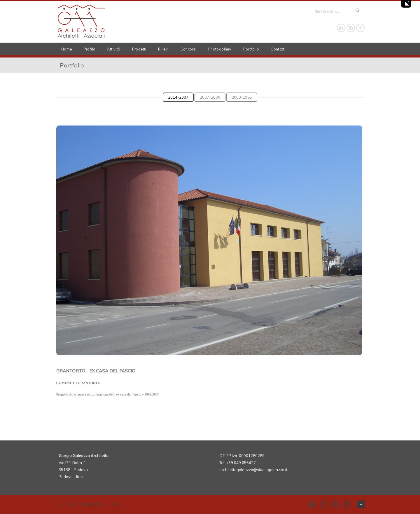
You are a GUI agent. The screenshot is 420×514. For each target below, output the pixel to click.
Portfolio (251, 49)
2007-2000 (210, 97)
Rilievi (163, 49)
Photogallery (220, 49)
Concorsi (189, 49)
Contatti (278, 49)
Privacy (113, 504)
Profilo (90, 49)
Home (67, 49)
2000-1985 (242, 97)
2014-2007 (178, 97)
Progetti (139, 49)
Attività (114, 49)
